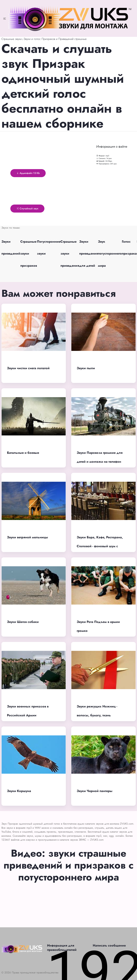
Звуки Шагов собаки (23, 622)
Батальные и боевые (23, 453)
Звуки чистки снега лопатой (28, 368)
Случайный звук (27, 208)
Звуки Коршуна (19, 791)
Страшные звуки (12, 39)
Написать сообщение (109, 945)
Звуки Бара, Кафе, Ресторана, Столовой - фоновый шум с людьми (100, 546)
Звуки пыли (86, 368)
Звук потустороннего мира (110, 254)
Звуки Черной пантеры (95, 791)
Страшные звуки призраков (29, 254)
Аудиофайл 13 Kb (28, 173)
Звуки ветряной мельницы (27, 537)
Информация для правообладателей (62, 948)
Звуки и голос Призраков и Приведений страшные (55, 39)
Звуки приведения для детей (89, 254)
